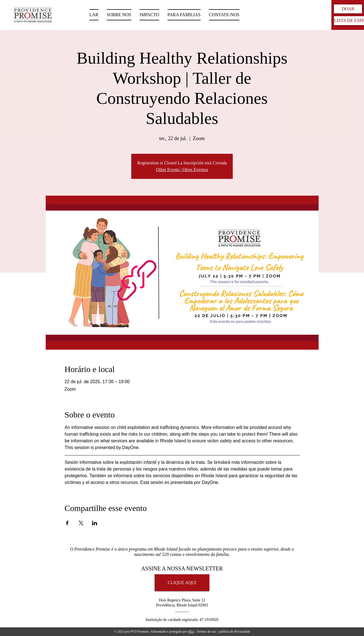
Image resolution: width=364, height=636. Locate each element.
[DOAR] (348, 9)
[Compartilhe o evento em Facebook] (67, 523)
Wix (191, 632)
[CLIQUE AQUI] (182, 583)
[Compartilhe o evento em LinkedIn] (95, 523)
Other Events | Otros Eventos (182, 170)
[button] (184, 15)
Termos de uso (207, 632)
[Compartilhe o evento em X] (81, 523)
